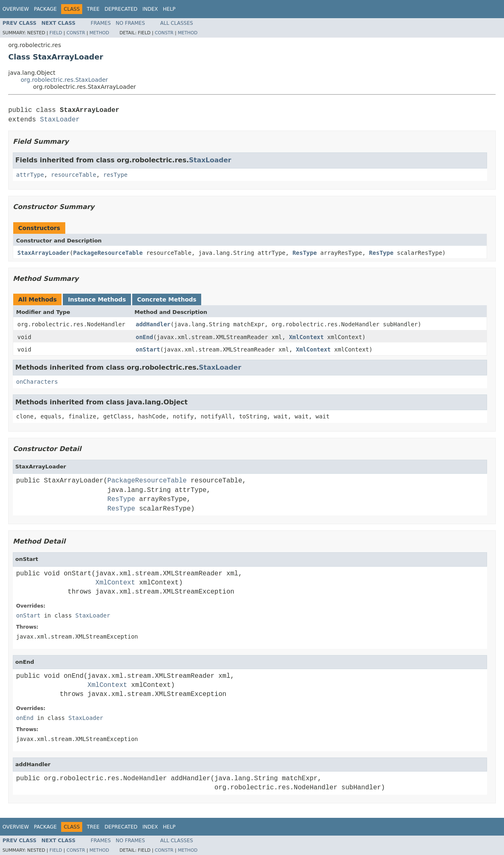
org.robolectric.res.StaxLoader (64, 80)
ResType (305, 253)
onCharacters (37, 382)
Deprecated (121, 9)
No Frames (130, 23)
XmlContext (306, 337)
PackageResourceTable (108, 253)
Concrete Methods (167, 299)
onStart (148, 349)
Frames (101, 23)
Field (56, 33)
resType (115, 175)
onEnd (145, 337)
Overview (16, 9)
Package (45, 9)
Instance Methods (97, 299)
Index (150, 9)
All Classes (177, 23)
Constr (76, 33)
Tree (93, 9)
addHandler (153, 324)
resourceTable (74, 175)
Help (169, 9)
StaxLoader (60, 120)
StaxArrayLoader (43, 253)
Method (99, 33)
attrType (30, 175)
